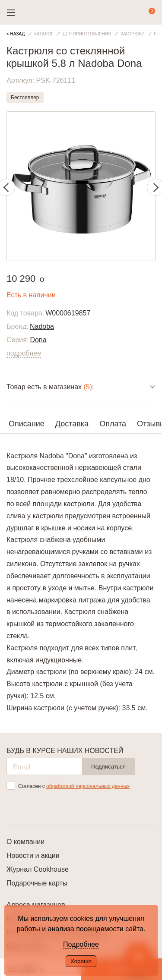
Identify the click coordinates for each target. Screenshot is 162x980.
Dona (38, 340)
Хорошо (81, 961)
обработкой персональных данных (88, 786)
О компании (25, 842)
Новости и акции (33, 856)
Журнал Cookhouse (38, 869)
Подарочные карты (37, 883)
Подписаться (108, 767)
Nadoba (42, 326)
